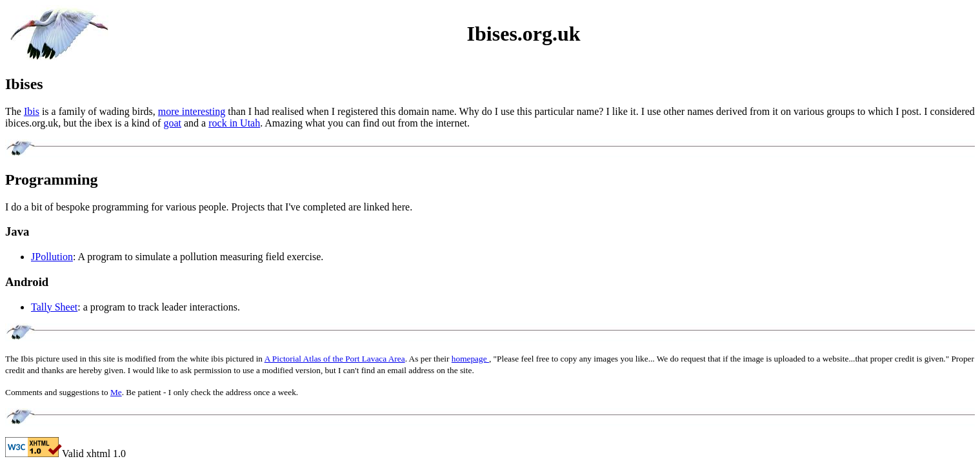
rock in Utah (234, 123)
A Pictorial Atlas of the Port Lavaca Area (335, 359)
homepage (470, 359)
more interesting (192, 111)
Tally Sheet (54, 307)
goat (172, 123)
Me (116, 392)
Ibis (32, 111)
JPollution (52, 257)
